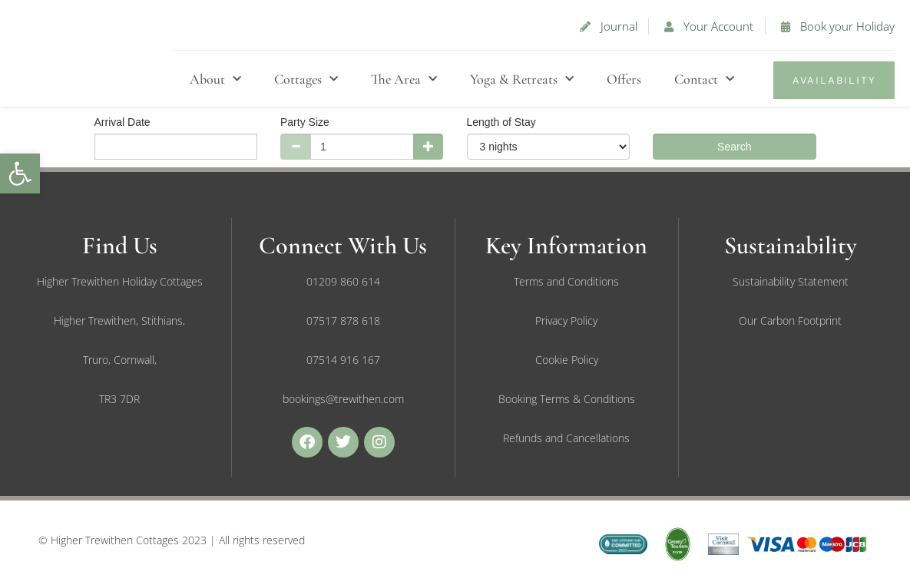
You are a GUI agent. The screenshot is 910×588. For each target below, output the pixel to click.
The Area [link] (404, 79)
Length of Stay (501, 122)
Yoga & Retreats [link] (522, 79)
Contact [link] (704, 79)
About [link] (215, 79)
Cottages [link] (306, 79)
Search (734, 147)
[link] (20, 173)
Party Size (305, 122)
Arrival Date (122, 122)
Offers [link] (624, 79)
